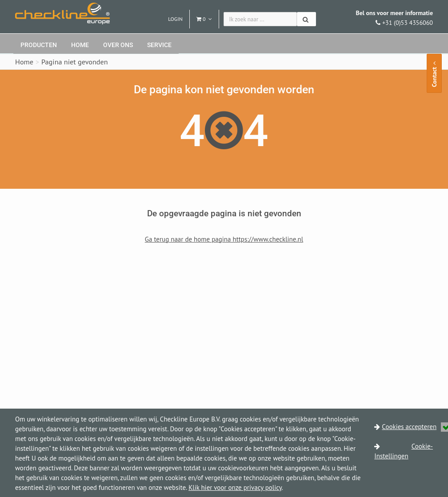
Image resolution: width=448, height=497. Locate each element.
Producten (39, 45)
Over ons (118, 45)
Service (159, 45)
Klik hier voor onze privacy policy (235, 487)
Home (80, 45)
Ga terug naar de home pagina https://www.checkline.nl (224, 239)
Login (175, 19)
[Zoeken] (306, 19)
